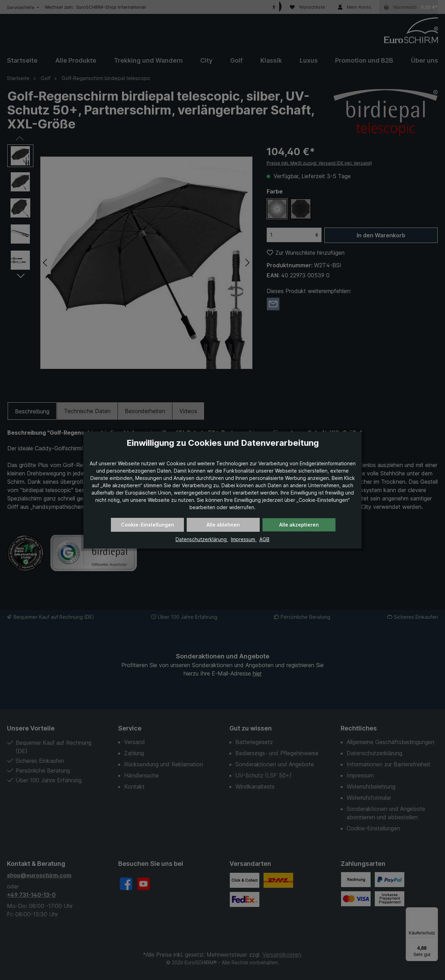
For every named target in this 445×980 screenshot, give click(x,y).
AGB (264, 539)
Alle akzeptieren (299, 525)
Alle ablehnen (223, 525)
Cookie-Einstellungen (148, 525)
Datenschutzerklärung (202, 539)
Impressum (244, 539)
